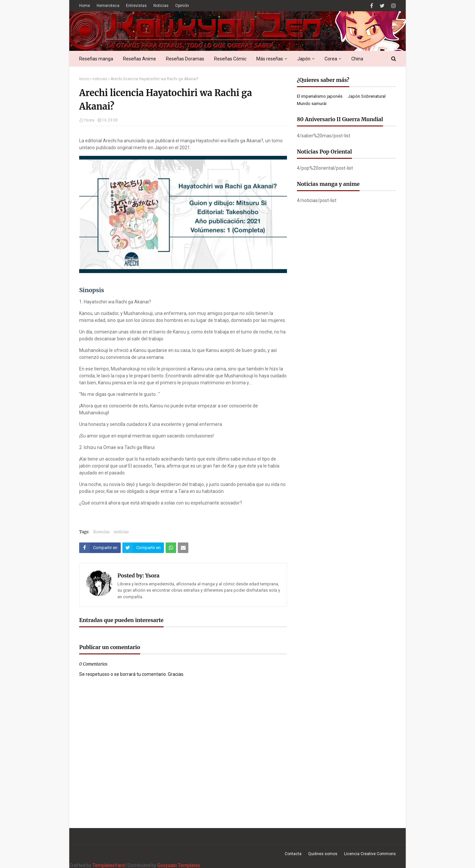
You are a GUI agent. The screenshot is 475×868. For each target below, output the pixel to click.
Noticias (161, 6)
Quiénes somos (323, 854)
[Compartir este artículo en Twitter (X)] (143, 548)
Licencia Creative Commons (370, 854)
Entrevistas (136, 6)
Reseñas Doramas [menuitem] (185, 59)
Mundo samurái (312, 104)
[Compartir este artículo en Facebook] (100, 548)
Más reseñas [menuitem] (270, 59)
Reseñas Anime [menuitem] (140, 59)
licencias (102, 532)
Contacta (293, 854)
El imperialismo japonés (320, 96)
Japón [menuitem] (304, 59)
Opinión (182, 6)
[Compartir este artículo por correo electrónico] (183, 548)
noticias (100, 79)
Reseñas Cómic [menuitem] (230, 59)
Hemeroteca (108, 6)
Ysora (89, 120)
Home (85, 6)
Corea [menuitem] (331, 59)
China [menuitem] (357, 59)
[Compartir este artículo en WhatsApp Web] (171, 548)
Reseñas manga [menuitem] (96, 59)
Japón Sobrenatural (367, 96)
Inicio (84, 79)
